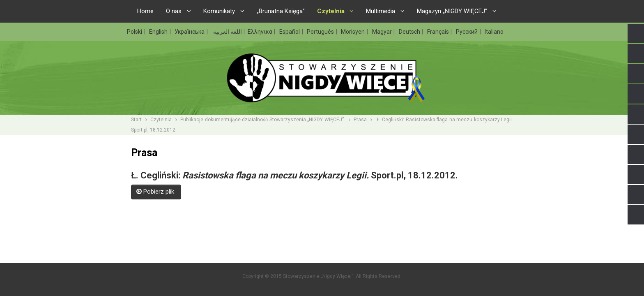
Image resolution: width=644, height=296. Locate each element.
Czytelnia (161, 120)
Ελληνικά (261, 32)
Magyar (383, 32)
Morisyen (353, 32)
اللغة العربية (227, 32)
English (159, 32)
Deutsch (410, 32)
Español (290, 32)
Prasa (360, 120)
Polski (135, 32)
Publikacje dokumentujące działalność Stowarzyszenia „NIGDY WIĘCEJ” (263, 120)
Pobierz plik (156, 192)
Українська (190, 32)
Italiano (494, 32)
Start (136, 120)
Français (439, 32)
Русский (467, 32)
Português (321, 32)
